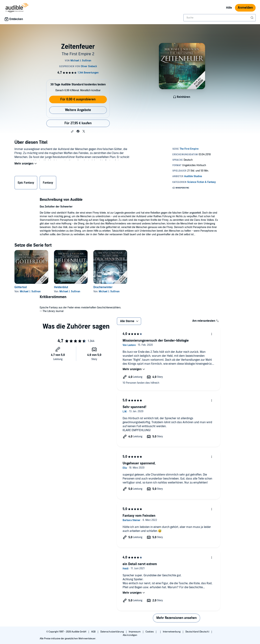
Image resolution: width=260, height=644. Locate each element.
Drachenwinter (103, 287)
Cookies (150, 632)
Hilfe (229, 8)
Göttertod (21, 287)
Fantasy (48, 183)
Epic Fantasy (26, 183)
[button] (72, 131)
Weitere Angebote (78, 110)
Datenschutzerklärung (112, 632)
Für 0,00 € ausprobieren (78, 99)
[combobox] (220, 18)
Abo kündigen (130, 635)
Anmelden (245, 8)
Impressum (135, 632)
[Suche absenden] (252, 18)
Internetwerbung (172, 632)
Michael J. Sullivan (30, 291)
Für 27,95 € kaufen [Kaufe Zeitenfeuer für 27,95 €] (78, 123)
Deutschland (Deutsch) (198, 632)
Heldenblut (61, 287)
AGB (94, 632)
